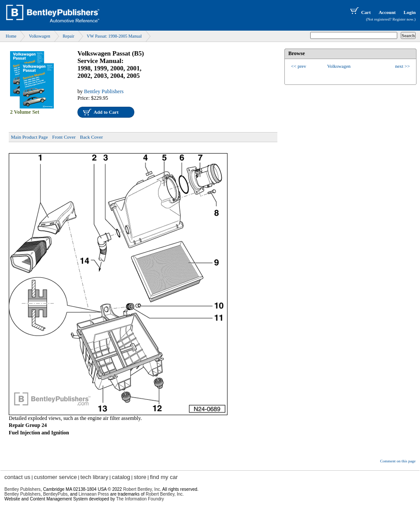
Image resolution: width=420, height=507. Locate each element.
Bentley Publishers (104, 91)
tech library (94, 477)
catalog (121, 477)
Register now (403, 19)
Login (409, 12)
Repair (68, 36)
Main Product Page (29, 137)
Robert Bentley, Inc (141, 489)
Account (387, 12)
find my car (164, 477)
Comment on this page (398, 461)
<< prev (299, 66)
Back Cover (91, 137)
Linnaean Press (94, 494)
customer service (55, 477)
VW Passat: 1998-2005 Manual (114, 36)
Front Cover (64, 137)
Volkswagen (40, 36)
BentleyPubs (55, 494)
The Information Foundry (140, 499)
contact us (17, 477)
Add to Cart (106, 112)
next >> (402, 66)
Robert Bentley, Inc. (165, 494)
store (140, 477)
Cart (360, 12)
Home (11, 36)
